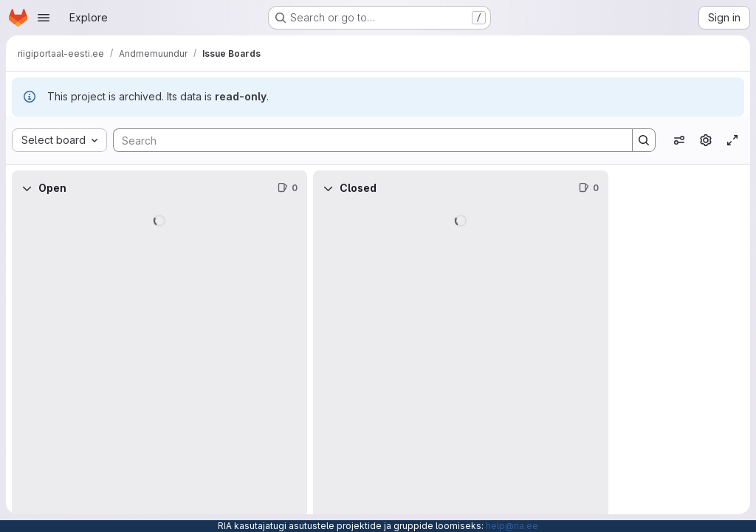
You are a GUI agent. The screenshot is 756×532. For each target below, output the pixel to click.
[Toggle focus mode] (732, 140)
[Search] (365, 140)
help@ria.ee (512, 526)
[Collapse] (27, 188)
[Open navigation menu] (44, 18)
